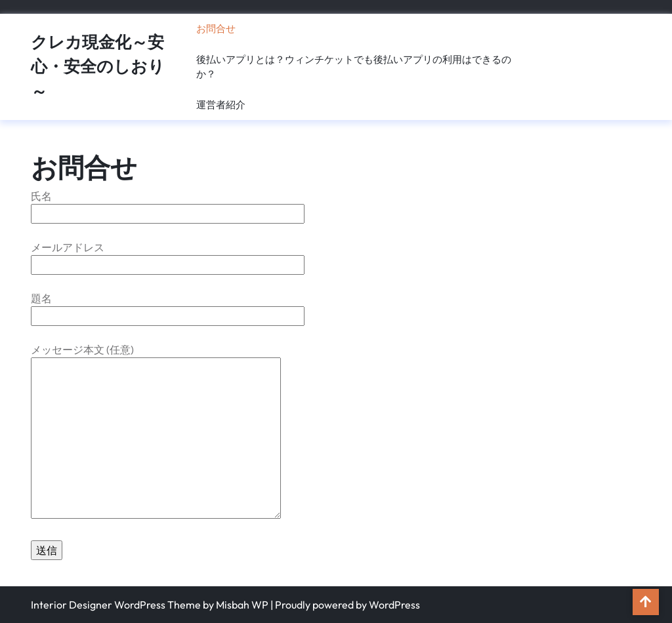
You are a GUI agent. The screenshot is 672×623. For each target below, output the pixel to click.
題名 (168, 307)
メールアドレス (168, 256)
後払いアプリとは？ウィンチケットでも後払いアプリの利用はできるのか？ (354, 67)
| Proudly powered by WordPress (345, 605)
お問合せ (216, 29)
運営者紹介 (221, 105)
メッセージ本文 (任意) (156, 432)
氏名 (168, 205)
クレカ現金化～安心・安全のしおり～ (98, 67)
